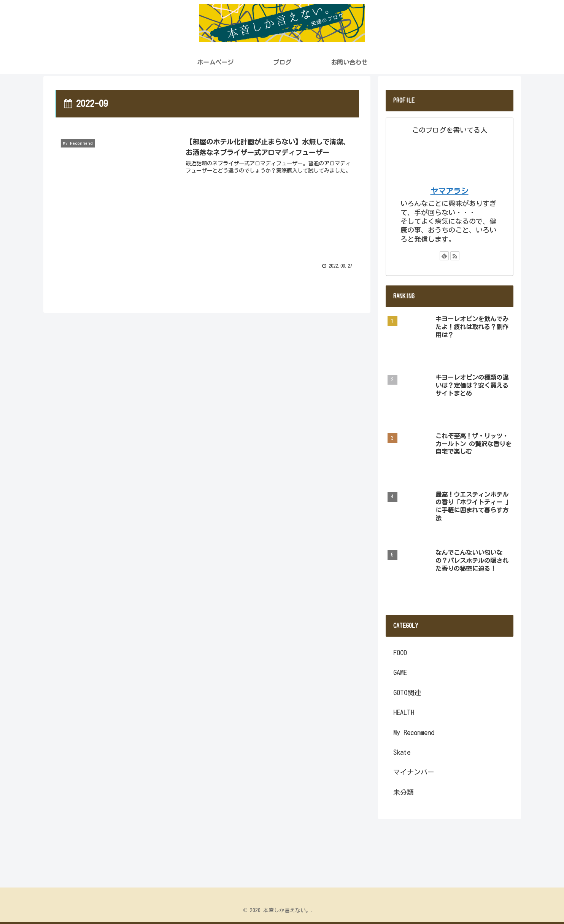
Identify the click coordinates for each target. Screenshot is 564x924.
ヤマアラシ (450, 191)
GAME (400, 672)
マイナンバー (414, 772)
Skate (402, 752)
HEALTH (404, 712)
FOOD (400, 653)
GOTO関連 (407, 693)
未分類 (404, 792)
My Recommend (414, 732)
